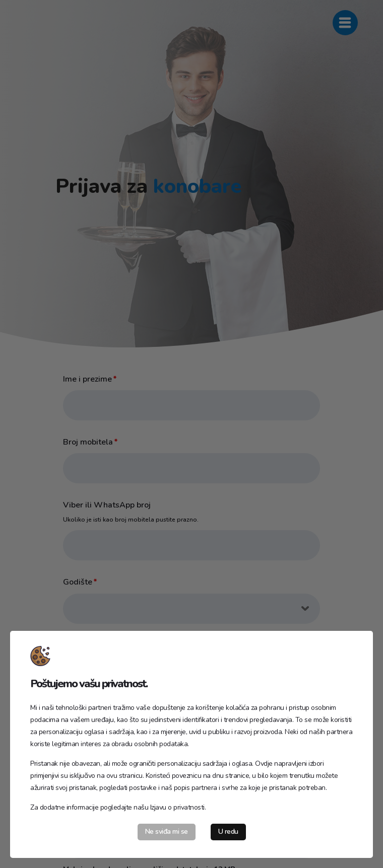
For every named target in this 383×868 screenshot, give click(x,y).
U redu (228, 831)
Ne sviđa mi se (167, 831)
